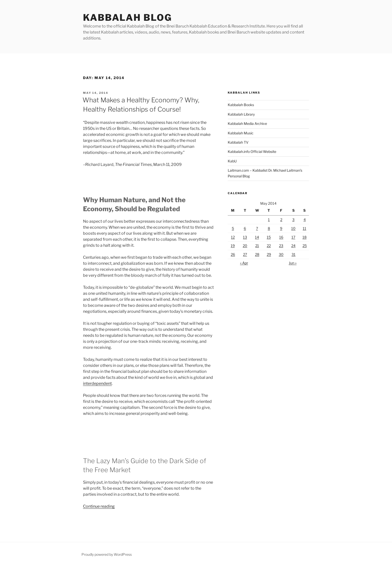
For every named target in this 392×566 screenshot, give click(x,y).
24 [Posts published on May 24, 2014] (293, 246)
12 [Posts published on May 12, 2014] (233, 237)
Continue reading (99, 506)
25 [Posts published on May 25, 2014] (305, 246)
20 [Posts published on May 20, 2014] (245, 246)
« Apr (244, 263)
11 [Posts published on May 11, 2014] (304, 228)
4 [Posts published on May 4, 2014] (305, 220)
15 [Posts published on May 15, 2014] (269, 237)
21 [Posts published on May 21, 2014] (257, 246)
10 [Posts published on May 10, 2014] (293, 228)
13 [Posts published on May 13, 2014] (245, 237)
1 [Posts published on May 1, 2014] (269, 220)
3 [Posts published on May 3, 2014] (293, 220)
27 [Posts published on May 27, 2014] (245, 254)
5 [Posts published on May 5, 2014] (233, 228)
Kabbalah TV (238, 142)
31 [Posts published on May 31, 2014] (293, 254)
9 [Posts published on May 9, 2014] (281, 228)
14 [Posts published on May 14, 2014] (257, 237)
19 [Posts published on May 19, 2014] (233, 246)
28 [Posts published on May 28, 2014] (257, 254)
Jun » (293, 263)
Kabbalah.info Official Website (252, 152)
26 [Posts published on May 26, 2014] (233, 254)
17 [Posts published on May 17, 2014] (293, 237)
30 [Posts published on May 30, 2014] (281, 254)
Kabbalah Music (241, 133)
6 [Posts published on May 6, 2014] (245, 228)
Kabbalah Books (241, 105)
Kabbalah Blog (127, 18)
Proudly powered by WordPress (107, 554)
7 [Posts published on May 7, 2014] (257, 228)
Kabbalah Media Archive (247, 123)
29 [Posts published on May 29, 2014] (269, 254)
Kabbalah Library (241, 114)
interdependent (97, 383)
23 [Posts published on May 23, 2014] (281, 246)
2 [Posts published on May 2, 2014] (281, 220)
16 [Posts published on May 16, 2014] (281, 237)
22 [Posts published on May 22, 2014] (269, 246)
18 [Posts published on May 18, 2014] (304, 237)
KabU (232, 161)
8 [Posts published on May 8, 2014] (269, 228)
